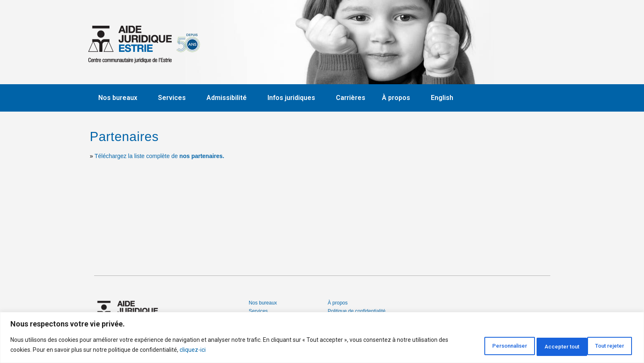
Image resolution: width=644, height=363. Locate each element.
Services (174, 98)
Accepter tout (604, 346)
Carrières (351, 98)
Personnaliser (480, 346)
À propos (398, 98)
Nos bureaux (120, 98)
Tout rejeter (543, 346)
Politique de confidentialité (356, 311)
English (442, 98)
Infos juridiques (293, 98)
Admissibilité (229, 98)
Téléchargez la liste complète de (159, 156)
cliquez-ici (203, 351)
